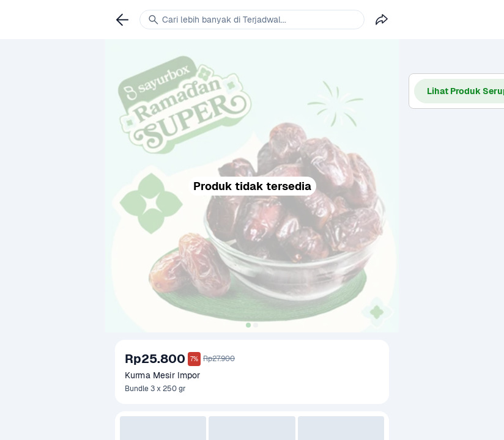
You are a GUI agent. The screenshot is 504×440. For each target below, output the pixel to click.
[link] (122, 20)
